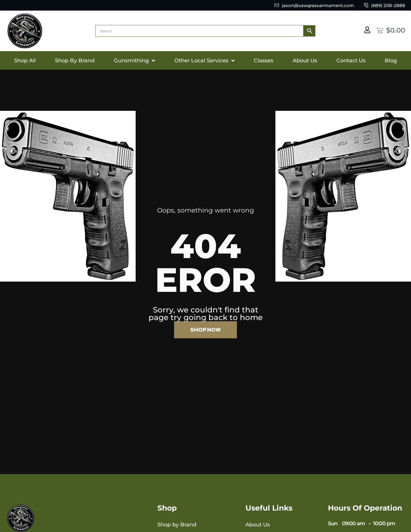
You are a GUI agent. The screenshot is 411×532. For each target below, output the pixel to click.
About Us (305, 61)
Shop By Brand (75, 61)
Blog (391, 61)
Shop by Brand (177, 525)
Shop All (25, 61)
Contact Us (351, 61)
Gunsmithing (134, 61)
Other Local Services (204, 61)
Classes (263, 61)
